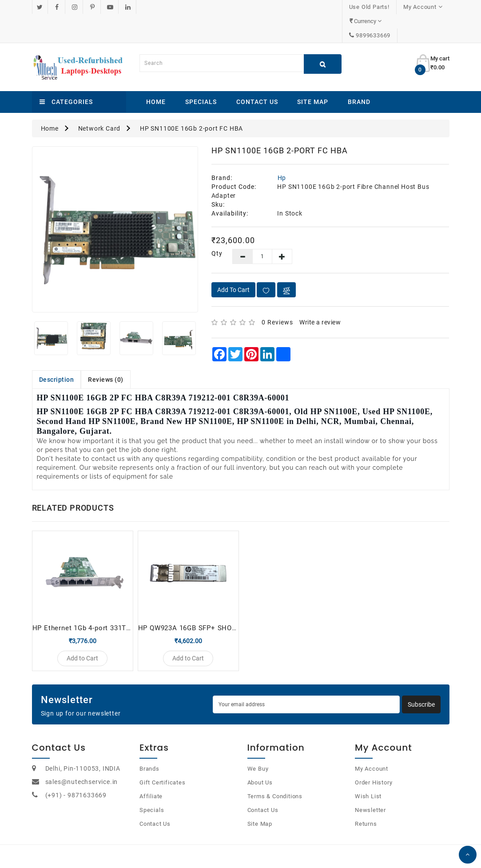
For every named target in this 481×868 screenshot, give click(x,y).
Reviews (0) (106, 351)
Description (57, 351)
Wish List (368, 772)
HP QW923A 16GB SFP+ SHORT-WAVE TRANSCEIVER (225, 600)
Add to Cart (233, 261)
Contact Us (257, 73)
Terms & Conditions (275, 772)
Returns (366, 800)
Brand (359, 73)
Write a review (320, 294)
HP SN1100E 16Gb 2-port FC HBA (191, 100)
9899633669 (425, 7)
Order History (374, 758)
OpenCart (230, 850)
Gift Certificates (163, 758)
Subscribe (421, 680)
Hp (282, 149)
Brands (149, 745)
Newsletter (370, 786)
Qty (215, 225)
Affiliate (151, 772)
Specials (201, 73)
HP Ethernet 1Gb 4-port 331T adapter (93, 600)
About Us (260, 758)
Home (156, 73)
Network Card (99, 100)
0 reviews (277, 294)
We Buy (258, 745)
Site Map (313, 73)
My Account (372, 745)
